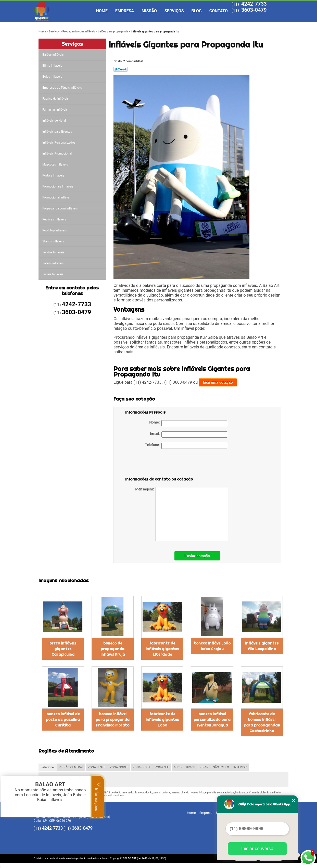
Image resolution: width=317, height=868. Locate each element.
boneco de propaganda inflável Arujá (113, 649)
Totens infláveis (53, 263)
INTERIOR (240, 767)
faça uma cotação (218, 382)
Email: (189, 435)
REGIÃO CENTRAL (71, 767)
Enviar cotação (197, 556)
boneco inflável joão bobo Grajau (212, 646)
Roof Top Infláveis (55, 230)
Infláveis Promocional (57, 154)
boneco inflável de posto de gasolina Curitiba (63, 720)
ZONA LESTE (97, 767)
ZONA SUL (162, 767)
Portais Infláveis (54, 175)
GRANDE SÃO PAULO (215, 767)
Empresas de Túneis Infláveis (62, 88)
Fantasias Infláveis (55, 110)
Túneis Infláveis (53, 274)
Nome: (188, 423)
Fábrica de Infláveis (56, 99)
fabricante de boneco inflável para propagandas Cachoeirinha (262, 722)
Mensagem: (181, 514)
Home (102, 11)
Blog (197, 11)
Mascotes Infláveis (55, 165)
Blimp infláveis (53, 66)
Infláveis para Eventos (58, 132)
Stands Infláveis (53, 241)
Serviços (174, 11)
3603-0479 (254, 10)
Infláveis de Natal (54, 121)
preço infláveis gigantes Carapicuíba (63, 649)
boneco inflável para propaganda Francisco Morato (113, 720)
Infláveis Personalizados (59, 143)
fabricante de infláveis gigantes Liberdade (162, 649)
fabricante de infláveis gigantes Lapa (162, 720)
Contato (219, 11)
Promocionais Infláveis (58, 186)
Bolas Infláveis (53, 77)
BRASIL (191, 767)
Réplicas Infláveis (55, 219)
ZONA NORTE (119, 767)
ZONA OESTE (142, 767)
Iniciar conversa (257, 849)
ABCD (178, 767)
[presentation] (158, 464)
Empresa (125, 11)
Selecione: (48, 767)
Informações (98, 796)
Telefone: (186, 446)
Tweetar (121, 69)
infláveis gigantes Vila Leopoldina (262, 646)
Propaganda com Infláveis (60, 208)
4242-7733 (254, 4)
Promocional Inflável (57, 197)
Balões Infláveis (53, 55)
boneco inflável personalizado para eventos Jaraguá (212, 720)
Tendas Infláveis (54, 252)
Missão (149, 11)
